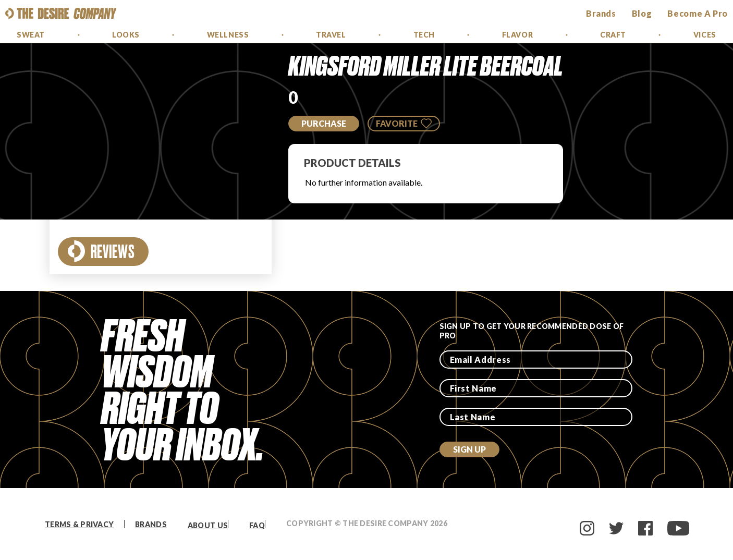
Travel (331, 35)
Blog (642, 13)
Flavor (517, 35)
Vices (705, 35)
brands (601, 13)
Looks (126, 35)
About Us (208, 525)
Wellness (228, 35)
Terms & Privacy (79, 524)
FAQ (257, 525)
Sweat (31, 35)
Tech (424, 35)
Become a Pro (698, 13)
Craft (613, 35)
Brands (151, 524)
